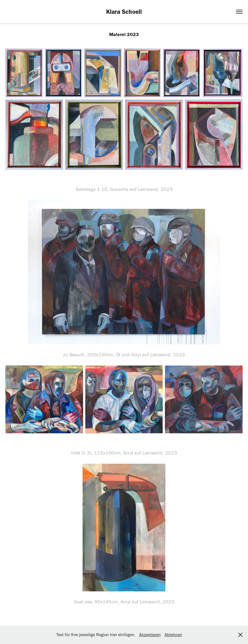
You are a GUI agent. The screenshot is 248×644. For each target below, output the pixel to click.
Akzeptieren (150, 635)
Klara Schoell (124, 12)
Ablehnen (173, 635)
